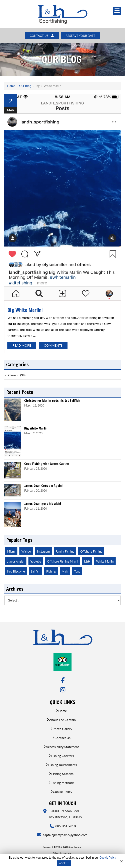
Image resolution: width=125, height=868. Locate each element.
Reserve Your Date (81, 36)
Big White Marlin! (25, 310)
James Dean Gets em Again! (43, 486)
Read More (22, 346)
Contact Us (41, 36)
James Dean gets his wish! (43, 504)
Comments (53, 346)
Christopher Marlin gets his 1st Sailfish (52, 401)
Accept (64, 863)
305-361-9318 (66, 826)
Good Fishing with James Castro (47, 464)
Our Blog (25, 86)
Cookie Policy (108, 858)
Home (11, 86)
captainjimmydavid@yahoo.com (66, 835)
